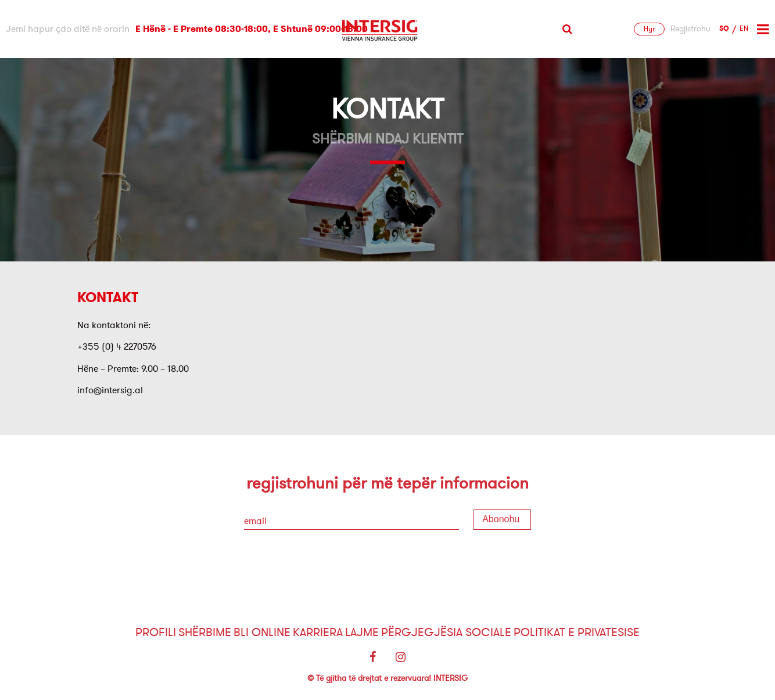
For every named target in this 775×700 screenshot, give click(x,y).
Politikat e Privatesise (577, 632)
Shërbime (205, 632)
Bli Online (262, 632)
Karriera (318, 632)
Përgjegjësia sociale (446, 632)
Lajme (362, 632)
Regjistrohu (690, 29)
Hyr (649, 29)
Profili (156, 632)
